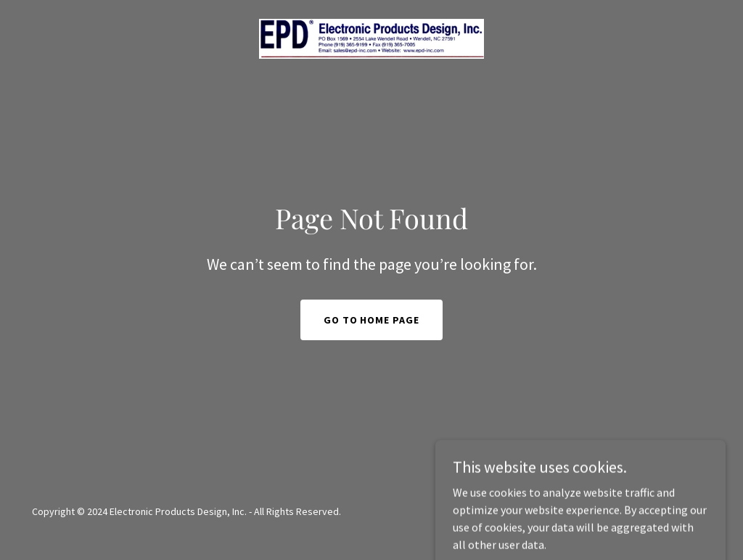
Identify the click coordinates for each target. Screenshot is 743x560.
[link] (371, 37)
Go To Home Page (372, 320)
